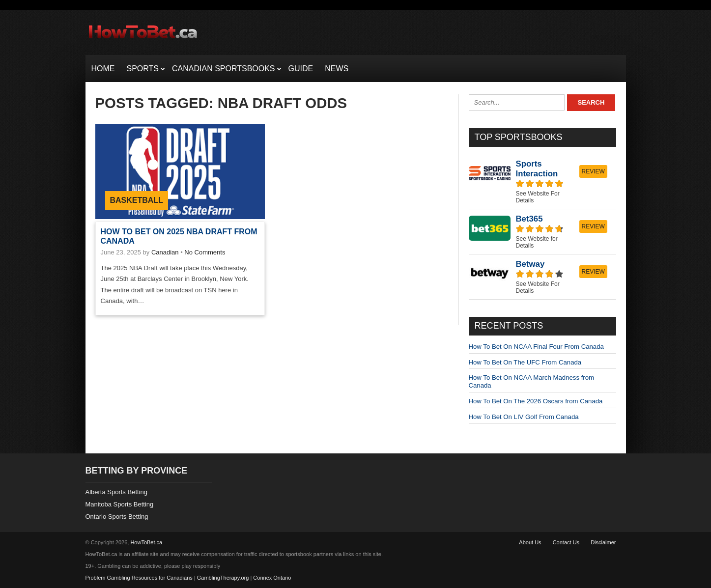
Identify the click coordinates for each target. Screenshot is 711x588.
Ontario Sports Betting (117, 517)
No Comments (205, 252)
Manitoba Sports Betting (120, 504)
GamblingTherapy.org (223, 578)
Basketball (137, 200)
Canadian (165, 252)
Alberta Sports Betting (116, 492)
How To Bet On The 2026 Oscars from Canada (536, 401)
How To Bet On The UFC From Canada (525, 362)
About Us (530, 542)
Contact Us (566, 542)
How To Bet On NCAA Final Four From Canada (536, 347)
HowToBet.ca (146, 542)
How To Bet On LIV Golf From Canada (524, 417)
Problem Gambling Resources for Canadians (139, 578)
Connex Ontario (272, 578)
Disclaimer (603, 542)
